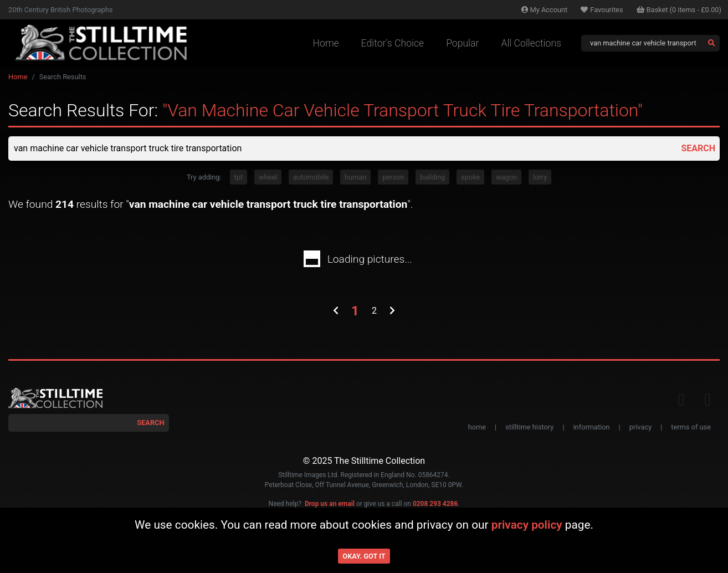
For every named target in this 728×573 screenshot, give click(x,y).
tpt (239, 177)
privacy (640, 427)
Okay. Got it (364, 556)
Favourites (602, 10)
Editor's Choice (393, 43)
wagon (506, 177)
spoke (470, 177)
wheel (268, 177)
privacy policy (527, 525)
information (592, 427)
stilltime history (529, 427)
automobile (311, 177)
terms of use (691, 427)
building (432, 177)
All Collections (531, 43)
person (393, 177)
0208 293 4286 (435, 504)
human (355, 177)
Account (545, 10)
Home (326, 43)
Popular (462, 43)
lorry (540, 177)
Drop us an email (330, 504)
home (477, 427)
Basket (679, 10)
